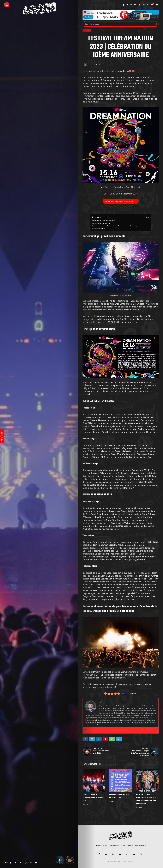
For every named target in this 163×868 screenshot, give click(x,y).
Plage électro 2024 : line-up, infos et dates (120, 796)
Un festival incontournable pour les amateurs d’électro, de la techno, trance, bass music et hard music (119, 227)
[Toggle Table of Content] (146, 217)
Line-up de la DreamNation (101, 223)
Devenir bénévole (127, 846)
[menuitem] (130, 71)
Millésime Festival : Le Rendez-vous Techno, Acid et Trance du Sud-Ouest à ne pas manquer (147, 799)
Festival (87, 31)
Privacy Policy (114, 846)
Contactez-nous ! (141, 846)
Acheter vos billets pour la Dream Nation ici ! (121, 201)
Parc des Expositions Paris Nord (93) (123, 187)
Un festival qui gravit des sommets (104, 221)
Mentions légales (102, 846)
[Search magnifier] (156, 24)
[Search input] (120, 24)
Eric (90, 65)
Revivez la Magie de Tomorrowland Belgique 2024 (93, 798)
